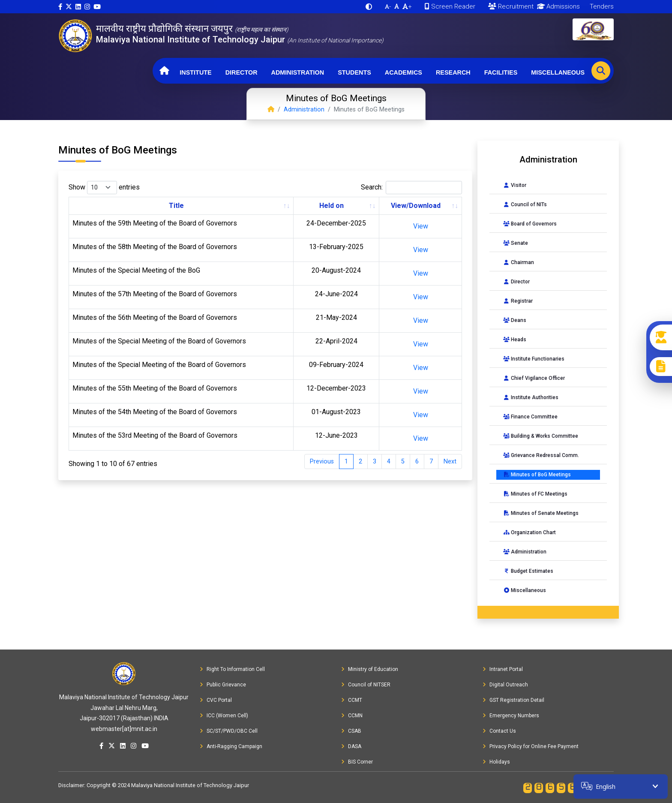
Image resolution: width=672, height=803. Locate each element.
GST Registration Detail (513, 700)
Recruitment (511, 6)
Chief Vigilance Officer (534, 378)
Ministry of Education (370, 669)
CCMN (352, 716)
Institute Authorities (531, 397)
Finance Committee (530, 417)
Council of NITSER (366, 685)
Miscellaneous (558, 72)
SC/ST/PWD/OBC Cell (229, 731)
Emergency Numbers (511, 716)
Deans (515, 320)
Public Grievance (223, 685)
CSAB (351, 731)
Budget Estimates (528, 571)
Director (241, 72)
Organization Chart (529, 532)
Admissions (557, 6)
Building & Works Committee (541, 436)
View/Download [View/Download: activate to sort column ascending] (416, 206)
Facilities (501, 72)
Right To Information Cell (232, 669)
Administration (298, 72)
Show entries (104, 188)
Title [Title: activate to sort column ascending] (176, 206)
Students (354, 72)
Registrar (518, 301)
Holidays (496, 762)
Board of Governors (530, 224)
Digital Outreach (505, 685)
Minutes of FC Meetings (535, 494)
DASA (351, 746)
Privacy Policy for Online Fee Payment (531, 746)
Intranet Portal (503, 669)
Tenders (601, 6)
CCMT (352, 700)
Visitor (515, 185)
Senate (516, 243)
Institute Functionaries (534, 359)
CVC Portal (216, 700)
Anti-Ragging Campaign (231, 746)
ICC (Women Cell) (224, 716)
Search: (411, 188)
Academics (403, 72)
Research (453, 72)
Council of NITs (525, 205)
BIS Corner (357, 762)
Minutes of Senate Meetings (541, 513)
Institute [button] (195, 72)
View (421, 226)
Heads (515, 340)
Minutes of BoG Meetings (537, 475)
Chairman (519, 262)
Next (450, 462)
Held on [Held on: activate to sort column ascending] (331, 206)
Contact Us (499, 731)
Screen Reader (450, 6)
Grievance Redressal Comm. (541, 455)
